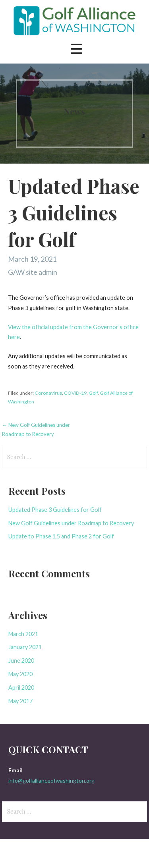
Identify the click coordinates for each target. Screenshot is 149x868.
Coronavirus (48, 393)
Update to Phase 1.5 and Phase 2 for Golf (61, 536)
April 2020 (21, 688)
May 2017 (20, 701)
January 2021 (25, 647)
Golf (93, 393)
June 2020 (21, 661)
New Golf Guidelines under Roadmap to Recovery (71, 523)
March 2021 (23, 634)
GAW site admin (33, 272)
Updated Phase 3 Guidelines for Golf (55, 510)
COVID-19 (75, 393)
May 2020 (20, 674)
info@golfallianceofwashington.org (51, 780)
